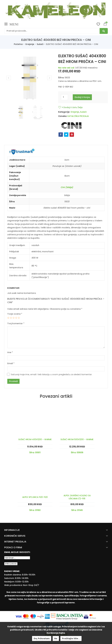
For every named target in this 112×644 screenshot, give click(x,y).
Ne (56, 638)
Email (11, 363)
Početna (18, 44)
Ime (10, 352)
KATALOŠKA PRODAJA (78, 116)
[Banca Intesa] (67, 616)
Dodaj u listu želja (72, 107)
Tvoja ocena (15, 314)
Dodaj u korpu (82, 97)
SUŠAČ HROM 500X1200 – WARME (77, 439)
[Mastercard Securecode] (93, 616)
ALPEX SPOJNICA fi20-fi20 (35, 497)
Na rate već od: (66, 68)
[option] (21, 112)
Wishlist (98, 24)
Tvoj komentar (16, 323)
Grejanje (30, 44)
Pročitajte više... (71, 638)
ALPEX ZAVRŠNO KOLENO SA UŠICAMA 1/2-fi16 (77, 497)
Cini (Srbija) (67, 187)
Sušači (40, 44)
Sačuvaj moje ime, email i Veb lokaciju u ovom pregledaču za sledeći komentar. (52, 374)
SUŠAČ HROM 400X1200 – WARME (35, 439)
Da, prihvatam (42, 638)
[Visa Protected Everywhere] (86, 616)
